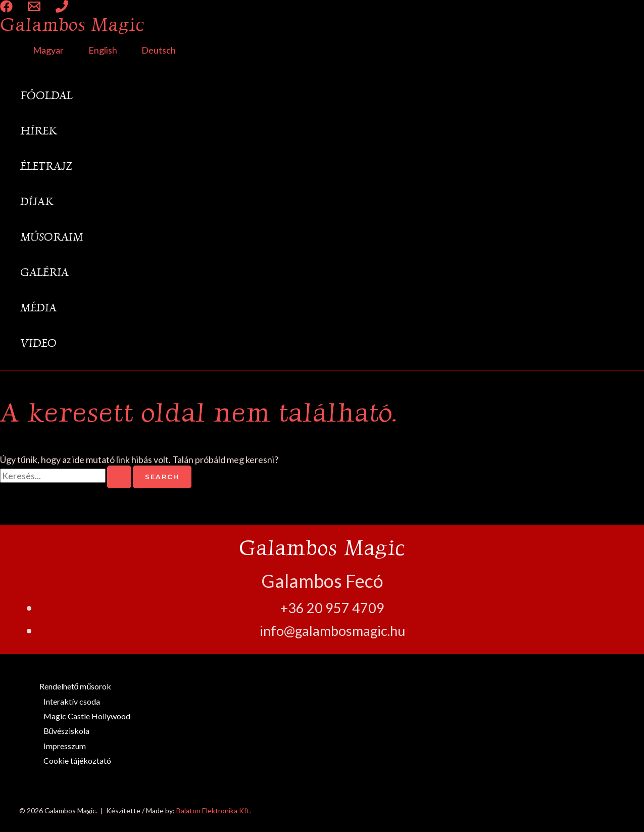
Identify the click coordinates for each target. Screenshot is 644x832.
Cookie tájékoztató (77, 760)
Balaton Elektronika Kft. (214, 811)
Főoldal (46, 95)
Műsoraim (52, 237)
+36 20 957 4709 (332, 608)
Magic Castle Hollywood (87, 716)
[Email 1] (34, 9)
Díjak (37, 201)
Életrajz (46, 166)
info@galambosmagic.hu (332, 631)
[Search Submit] (119, 477)
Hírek (39, 131)
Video (38, 343)
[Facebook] (6, 9)
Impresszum (65, 746)
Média (38, 308)
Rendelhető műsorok (76, 686)
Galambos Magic (72, 25)
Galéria (44, 272)
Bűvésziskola (67, 731)
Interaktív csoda (72, 701)
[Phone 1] (62, 9)
